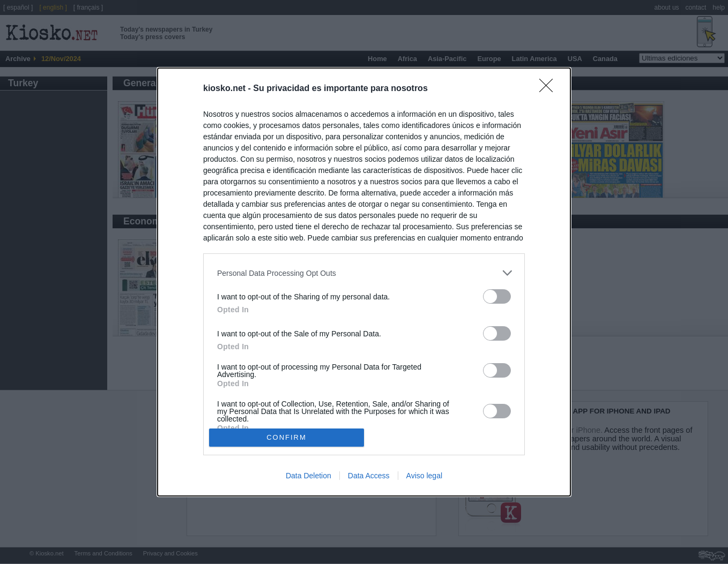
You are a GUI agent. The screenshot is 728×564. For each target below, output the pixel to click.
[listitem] (364, 273)
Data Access (369, 476)
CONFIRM (287, 437)
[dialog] (364, 282)
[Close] (549, 89)
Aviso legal (424, 476)
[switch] (497, 296)
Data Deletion (309, 476)
